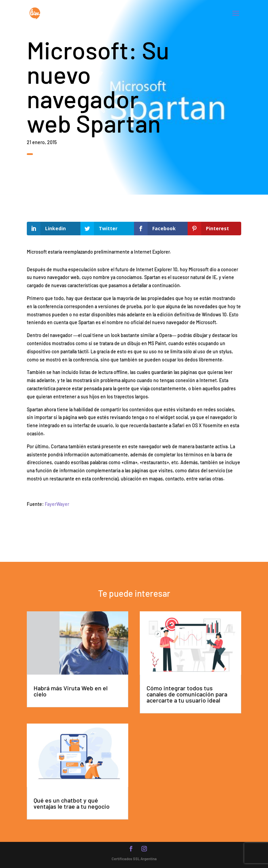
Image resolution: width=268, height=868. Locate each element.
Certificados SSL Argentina (134, 859)
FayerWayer (57, 504)
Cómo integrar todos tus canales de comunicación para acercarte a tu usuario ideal (187, 694)
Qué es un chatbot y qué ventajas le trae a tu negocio (72, 803)
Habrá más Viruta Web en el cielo (71, 691)
